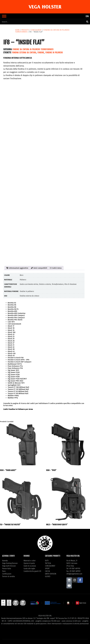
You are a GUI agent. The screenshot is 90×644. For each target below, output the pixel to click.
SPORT (47, 569)
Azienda (5, 561)
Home (17, 30)
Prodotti (25, 30)
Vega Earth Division (9, 566)
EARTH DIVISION (51, 574)
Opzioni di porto (29, 563)
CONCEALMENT (36, 30)
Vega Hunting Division (10, 563)
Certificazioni (7, 574)
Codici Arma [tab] (56, 268)
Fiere (4, 571)
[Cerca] (87, 22)
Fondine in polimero (54, 53)
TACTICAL (48, 563)
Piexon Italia (7, 569)
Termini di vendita (9, 576)
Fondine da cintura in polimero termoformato (33, 49)
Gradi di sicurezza (30, 566)
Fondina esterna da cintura (24, 53)
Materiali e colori (30, 561)
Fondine (41, 53)
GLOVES (48, 576)
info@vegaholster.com (74, 574)
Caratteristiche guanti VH (32, 571)
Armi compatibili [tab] (39, 268)
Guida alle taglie (29, 569)
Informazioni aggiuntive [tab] (17, 268)
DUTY (47, 561)
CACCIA (47, 571)
